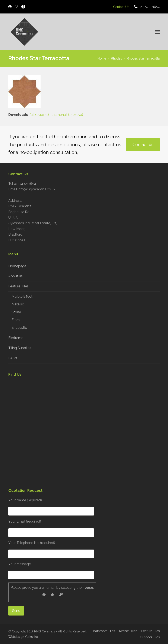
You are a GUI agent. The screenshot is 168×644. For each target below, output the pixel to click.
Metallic (18, 304)
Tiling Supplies (20, 348)
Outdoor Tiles (150, 637)
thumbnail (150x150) (67, 115)
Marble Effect (22, 297)
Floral (16, 320)
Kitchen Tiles (128, 631)
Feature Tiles (18, 286)
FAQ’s (13, 358)
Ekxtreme (16, 338)
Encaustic (19, 328)
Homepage (17, 266)
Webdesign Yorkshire (23, 637)
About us (15, 276)
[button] (157, 32)
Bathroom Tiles (104, 631)
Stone (16, 312)
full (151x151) (39, 115)
